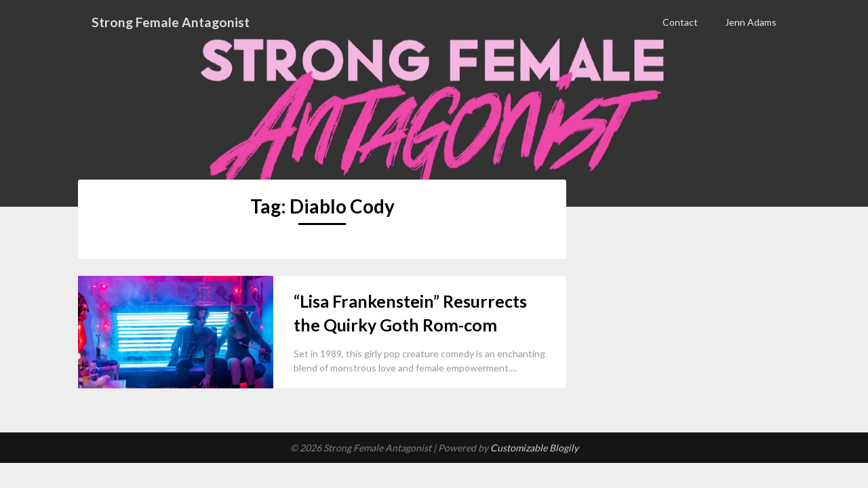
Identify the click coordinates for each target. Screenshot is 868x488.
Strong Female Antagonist (173, 22)
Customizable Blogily (534, 448)
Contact (680, 22)
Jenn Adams (751, 22)
